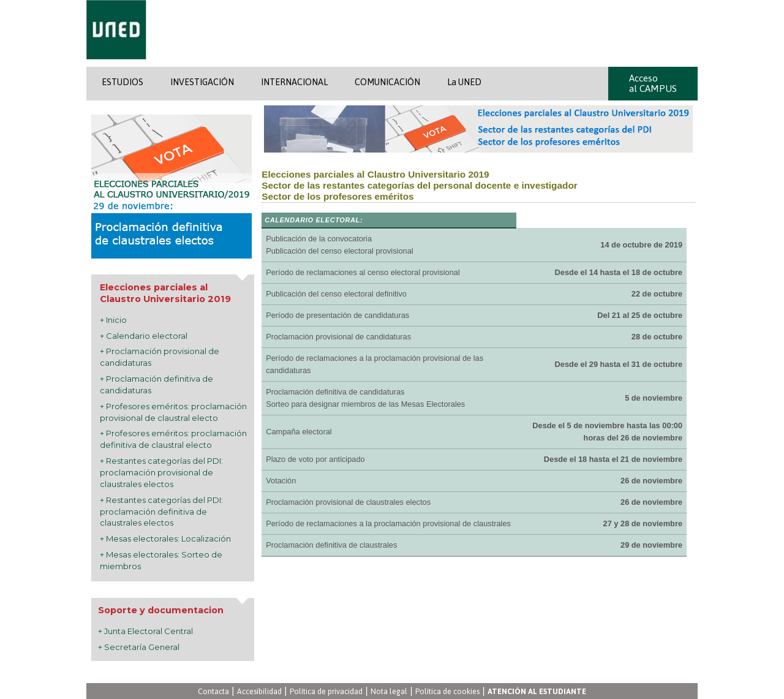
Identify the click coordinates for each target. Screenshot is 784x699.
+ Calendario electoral (144, 336)
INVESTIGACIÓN (202, 82)
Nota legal (389, 691)
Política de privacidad (326, 691)
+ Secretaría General (139, 647)
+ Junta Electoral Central (145, 631)
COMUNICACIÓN (387, 82)
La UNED (464, 82)
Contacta (213, 691)
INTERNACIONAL (294, 82)
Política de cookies (447, 691)
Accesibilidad (259, 691)
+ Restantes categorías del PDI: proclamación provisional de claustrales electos (161, 472)
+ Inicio (113, 320)
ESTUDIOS (123, 82)
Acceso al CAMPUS (653, 83)
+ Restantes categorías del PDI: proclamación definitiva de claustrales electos (161, 512)
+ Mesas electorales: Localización (165, 538)
